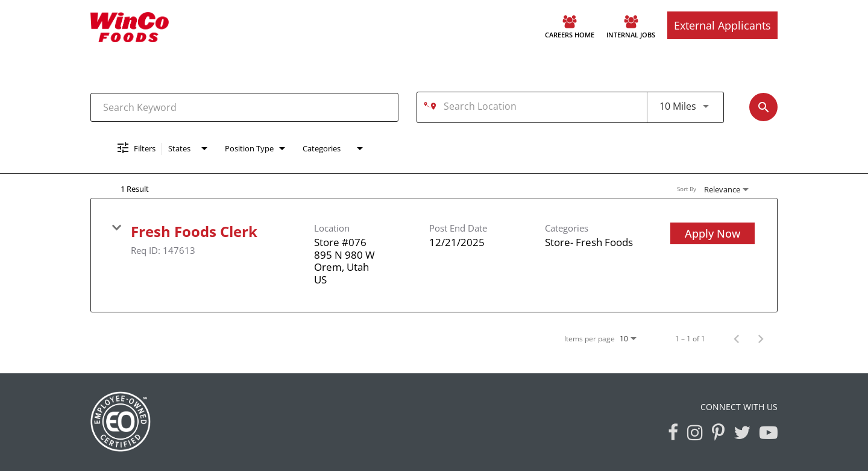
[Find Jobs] (763, 107)
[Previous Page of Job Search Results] (737, 338)
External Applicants (722, 25)
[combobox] (244, 107)
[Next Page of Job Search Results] (761, 338)
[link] (434, 255)
